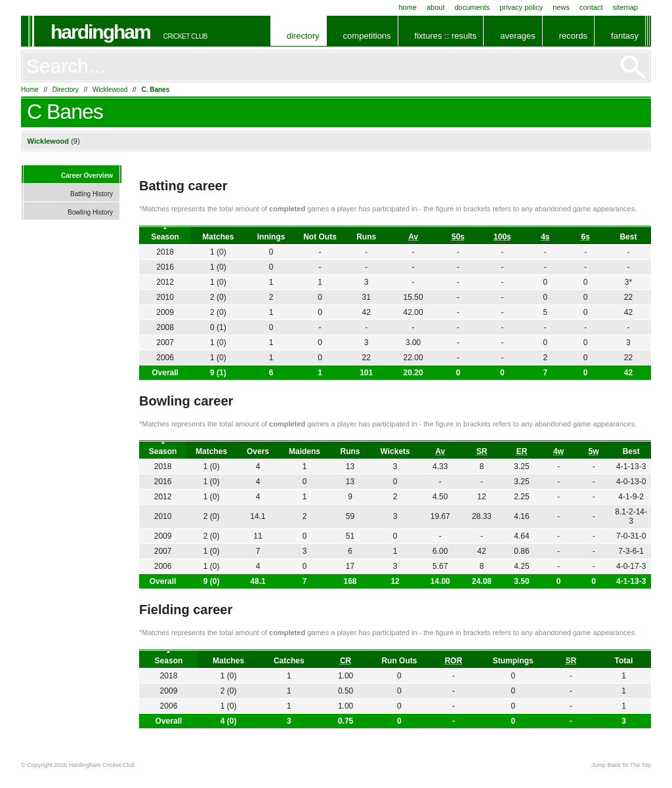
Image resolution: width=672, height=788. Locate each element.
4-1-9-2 (631, 497)
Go (633, 67)
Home (408, 7)
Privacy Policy (521, 7)
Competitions (367, 36)
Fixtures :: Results (446, 36)
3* (628, 282)
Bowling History (90, 212)
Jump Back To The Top (621, 765)
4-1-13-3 (631, 581)
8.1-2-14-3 (631, 516)
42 (628, 373)
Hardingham (100, 32)
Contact (591, 7)
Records (573, 36)
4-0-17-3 (631, 566)
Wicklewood (110, 90)
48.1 (258, 581)
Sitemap (625, 7)
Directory (303, 36)
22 (628, 297)
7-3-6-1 (631, 551)
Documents (472, 7)
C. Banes (155, 90)
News (561, 7)
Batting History (92, 194)
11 (258, 536)
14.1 (258, 516)
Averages (517, 36)
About (436, 7)
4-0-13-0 (631, 482)
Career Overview (87, 176)
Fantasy (625, 36)
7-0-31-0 (631, 536)
